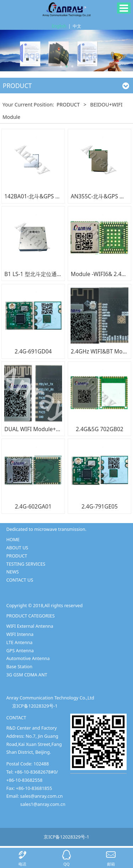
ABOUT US (17, 548)
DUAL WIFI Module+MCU (36, 429)
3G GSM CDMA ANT (27, 675)
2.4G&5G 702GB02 (100, 429)
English (59, 26)
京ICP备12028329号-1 (35, 706)
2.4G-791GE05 (100, 506)
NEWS (13, 572)
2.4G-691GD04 (33, 351)
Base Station (20, 666)
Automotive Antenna (28, 658)
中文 (77, 26)
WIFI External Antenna (30, 626)
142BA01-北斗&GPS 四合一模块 (43, 196)
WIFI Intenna (20, 634)
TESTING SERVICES (26, 564)
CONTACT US (20, 580)
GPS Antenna (20, 650)
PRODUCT (69, 105)
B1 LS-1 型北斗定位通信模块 (38, 274)
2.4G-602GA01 (33, 506)
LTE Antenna (20, 642)
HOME (13, 539)
